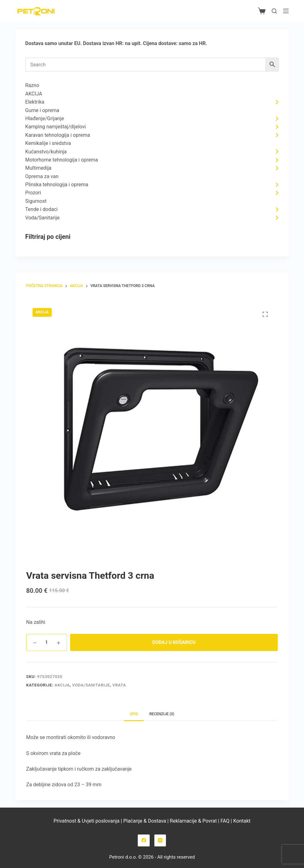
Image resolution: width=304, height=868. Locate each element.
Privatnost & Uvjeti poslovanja (87, 821)
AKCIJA (62, 685)
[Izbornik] (286, 11)
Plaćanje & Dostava (145, 821)
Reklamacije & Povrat (193, 821)
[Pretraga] (274, 11)
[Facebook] (144, 840)
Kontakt (242, 821)
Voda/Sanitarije (91, 685)
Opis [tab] (134, 714)
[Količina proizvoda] (47, 642)
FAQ (224, 821)
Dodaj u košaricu (174, 642)
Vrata (119, 685)
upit (136, 43)
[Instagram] (160, 840)
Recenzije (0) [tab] (162, 714)
